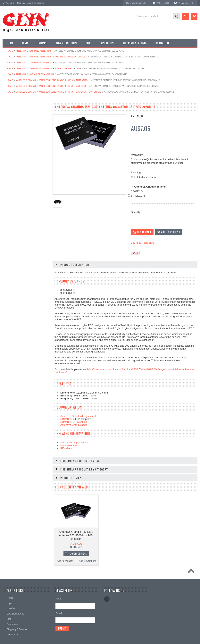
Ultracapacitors (12, 220)
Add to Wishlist (14, 340)
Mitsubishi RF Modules (17, 154)
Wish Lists (162, 3)
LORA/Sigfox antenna (42, 74)
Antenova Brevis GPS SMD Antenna (26, 318)
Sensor (8, 200)
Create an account (36, 3)
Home (10, 51)
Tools (7, 214)
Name (59, 591)
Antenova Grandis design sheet (78, 416)
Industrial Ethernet (14, 147)
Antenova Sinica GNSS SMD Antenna (26, 540)
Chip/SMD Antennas (40, 63)
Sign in (21, 3)
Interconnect (11, 174)
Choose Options (78, 546)
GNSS (8, 167)
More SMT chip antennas (75, 443)
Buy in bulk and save (143, 243)
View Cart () (186, 3)
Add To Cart (28, 333)
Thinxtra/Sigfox (77, 86)
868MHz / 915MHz (64, 68)
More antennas (69, 446)
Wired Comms (12, 227)
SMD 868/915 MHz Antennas (70, 57)
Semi (7, 194)
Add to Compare (38, 340)
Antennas (82, 80)
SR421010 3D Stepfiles (74, 422)
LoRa (70, 80)
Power (8, 134)
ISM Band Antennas (40, 51)
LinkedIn (107, 591)
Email (59, 605)
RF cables (66, 449)
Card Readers (12, 141)
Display (8, 128)
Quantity (136, 212)
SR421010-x (67, 419)
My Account (8, 3)
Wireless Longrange (51, 80)
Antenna (21, 51)
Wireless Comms (26, 80)
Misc (7, 187)
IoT (6, 181)
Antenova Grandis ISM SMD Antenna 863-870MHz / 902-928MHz (76, 527)
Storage (9, 207)
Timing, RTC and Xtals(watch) (20, 121)
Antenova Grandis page (74, 425)
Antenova (137, 116)
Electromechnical (14, 161)
